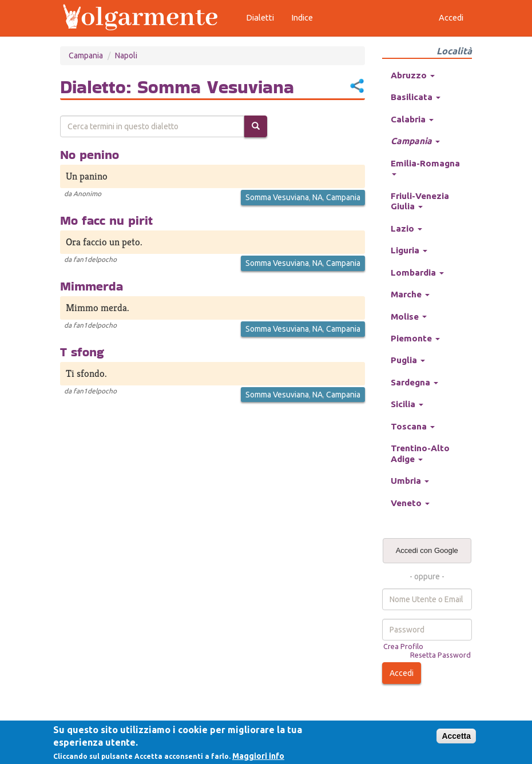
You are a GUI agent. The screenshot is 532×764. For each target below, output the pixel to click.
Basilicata (416, 97)
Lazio (406, 228)
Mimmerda (92, 286)
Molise (409, 317)
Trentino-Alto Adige (420, 453)
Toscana (413, 426)
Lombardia (417, 272)
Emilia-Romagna (425, 167)
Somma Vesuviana (277, 197)
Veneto (410, 503)
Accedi (402, 673)
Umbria (410, 481)
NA (317, 197)
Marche (410, 294)
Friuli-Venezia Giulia (420, 201)
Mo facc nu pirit (106, 220)
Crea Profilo (403, 646)
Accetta (456, 736)
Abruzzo (413, 75)
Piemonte (415, 338)
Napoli (126, 55)
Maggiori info (258, 756)
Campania (86, 55)
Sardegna (414, 382)
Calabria (412, 119)
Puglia (408, 360)
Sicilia (407, 404)
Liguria (409, 250)
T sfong (82, 352)
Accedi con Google (427, 550)
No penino (90, 154)
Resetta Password (440, 655)
